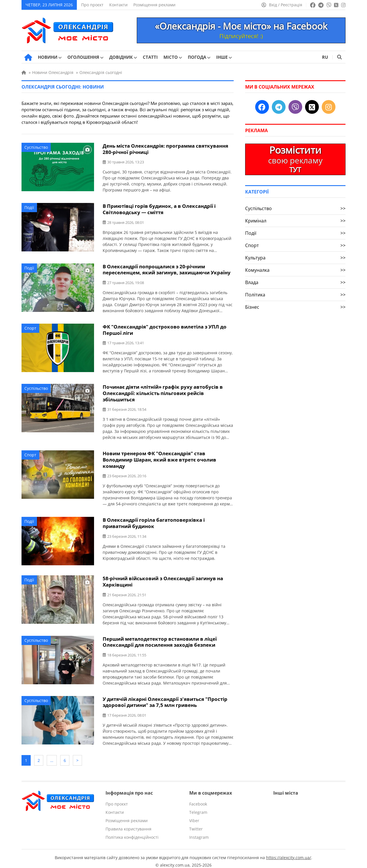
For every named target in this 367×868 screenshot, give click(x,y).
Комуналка (295, 270)
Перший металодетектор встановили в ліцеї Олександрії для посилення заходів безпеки (160, 639)
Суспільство (36, 147)
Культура (295, 258)
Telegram (198, 807)
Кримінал (295, 221)
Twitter (196, 824)
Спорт (30, 327)
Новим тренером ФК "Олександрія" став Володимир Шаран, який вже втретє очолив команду (159, 457)
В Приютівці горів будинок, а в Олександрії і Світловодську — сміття (159, 209)
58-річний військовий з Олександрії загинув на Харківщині (163, 579)
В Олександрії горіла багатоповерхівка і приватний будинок (154, 520)
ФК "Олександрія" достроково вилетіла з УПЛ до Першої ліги (165, 329)
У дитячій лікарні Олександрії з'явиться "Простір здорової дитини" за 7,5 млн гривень (165, 699)
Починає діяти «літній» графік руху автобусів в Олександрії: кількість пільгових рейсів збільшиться (163, 391)
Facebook (198, 799)
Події (29, 207)
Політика (295, 295)
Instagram (199, 832)
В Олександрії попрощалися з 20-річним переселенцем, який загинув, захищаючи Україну (167, 269)
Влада (295, 282)
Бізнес (295, 307)
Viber (194, 815)
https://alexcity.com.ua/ (289, 852)
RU (325, 57)
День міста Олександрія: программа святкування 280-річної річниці (165, 149)
